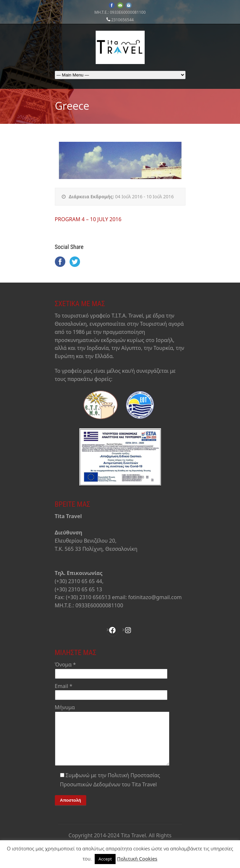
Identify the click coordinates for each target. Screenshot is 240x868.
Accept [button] (105, 859)
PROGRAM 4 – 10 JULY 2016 (88, 219)
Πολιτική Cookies (137, 859)
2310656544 (123, 20)
